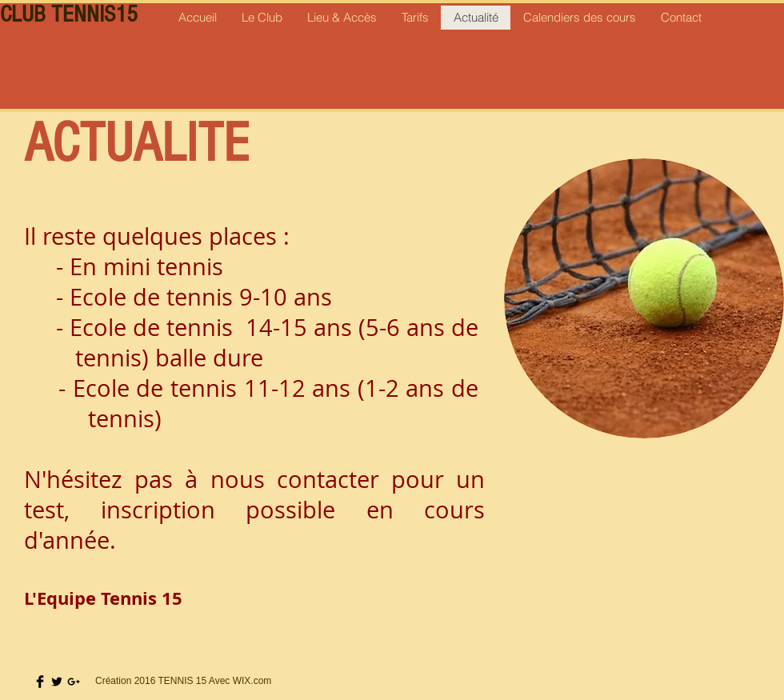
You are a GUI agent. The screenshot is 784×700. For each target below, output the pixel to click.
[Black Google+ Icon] (74, 682)
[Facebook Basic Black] (40, 682)
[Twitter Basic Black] (57, 682)
